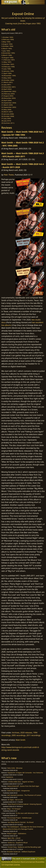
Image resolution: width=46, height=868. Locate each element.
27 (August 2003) (7, 96)
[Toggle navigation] (7, 8)
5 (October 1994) (7, 46)
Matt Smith (21, 740)
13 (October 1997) (8, 64)
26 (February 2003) (8, 94)
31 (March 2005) (7, 105)
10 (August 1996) (7, 58)
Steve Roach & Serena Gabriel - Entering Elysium (25, 804)
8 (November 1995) (8, 53)
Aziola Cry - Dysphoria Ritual (18, 843)
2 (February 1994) (8, 39)
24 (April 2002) (6, 89)
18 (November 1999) (9, 76)
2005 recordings (19, 735)
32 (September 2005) (9, 107)
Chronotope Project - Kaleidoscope (19, 818)
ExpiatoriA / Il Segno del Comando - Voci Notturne (25, 773)
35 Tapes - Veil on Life (15, 800)
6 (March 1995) (7, 49)
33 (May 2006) (6, 110)
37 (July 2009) (6, 118)
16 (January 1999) (8, 71)
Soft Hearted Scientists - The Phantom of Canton (24, 795)
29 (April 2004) (6, 100)
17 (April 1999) (6, 73)
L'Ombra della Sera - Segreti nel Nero (21, 782)
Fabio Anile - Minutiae (15, 768)
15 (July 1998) (6, 69)
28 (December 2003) (8, 98)
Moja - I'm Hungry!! (14, 809)
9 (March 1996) (7, 55)
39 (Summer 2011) (8, 123)
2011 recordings (33, 735)
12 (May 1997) (6, 62)
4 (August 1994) (7, 44)
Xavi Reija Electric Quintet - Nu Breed (21, 822)
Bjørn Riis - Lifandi (14, 838)
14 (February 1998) (8, 67)
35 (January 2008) (8, 114)
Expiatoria (10, 777)
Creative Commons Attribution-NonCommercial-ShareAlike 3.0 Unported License (23, 862)
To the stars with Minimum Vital (27, 813)
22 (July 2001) (6, 85)
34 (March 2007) (7, 112)
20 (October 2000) (8, 80)
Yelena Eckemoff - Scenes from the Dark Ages (23, 786)
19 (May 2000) (6, 78)
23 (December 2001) (8, 87)
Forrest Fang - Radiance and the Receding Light (24, 847)
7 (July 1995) (6, 51)
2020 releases (26, 733)
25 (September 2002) (9, 91)
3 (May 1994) (6, 42)
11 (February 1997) (8, 60)
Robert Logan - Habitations (17, 833)
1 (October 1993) (7, 37)
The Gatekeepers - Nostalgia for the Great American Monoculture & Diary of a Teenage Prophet (23, 828)
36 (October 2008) (8, 116)
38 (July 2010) (6, 121)
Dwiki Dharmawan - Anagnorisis (18, 791)
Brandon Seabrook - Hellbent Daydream (21, 852)
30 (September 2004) (9, 103)
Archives (16, 733)
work (18, 859)
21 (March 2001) (7, 82)
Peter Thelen (9, 175)
